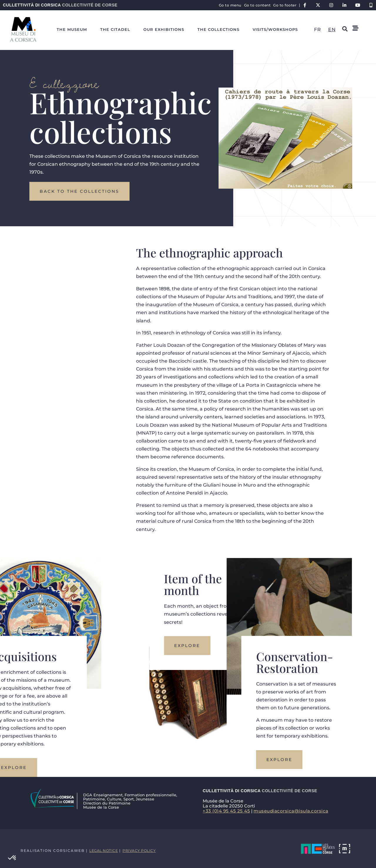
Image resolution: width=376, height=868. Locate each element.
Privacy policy (139, 851)
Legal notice (104, 851)
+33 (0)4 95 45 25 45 (226, 811)
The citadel (115, 29)
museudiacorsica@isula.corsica (291, 811)
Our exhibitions (164, 29)
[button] (12, 858)
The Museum (72, 29)
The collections (218, 29)
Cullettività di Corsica (60, 5)
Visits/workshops (275, 29)
